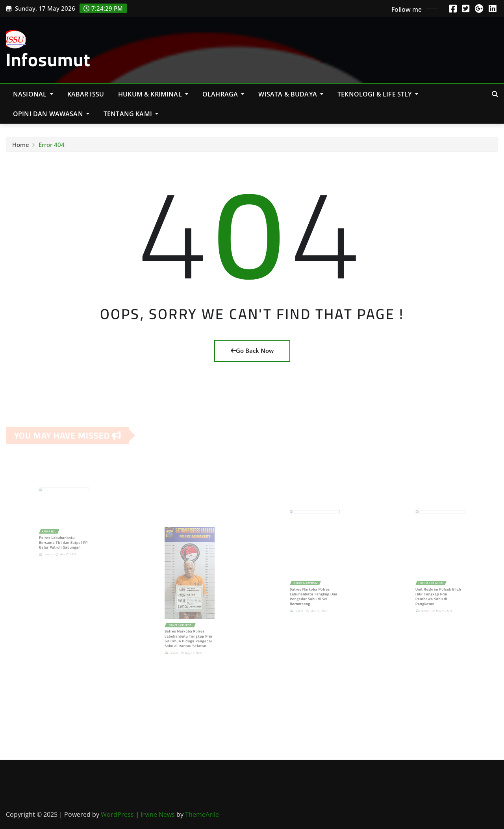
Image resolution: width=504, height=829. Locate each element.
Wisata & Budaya (291, 94)
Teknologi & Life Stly (378, 94)
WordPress (117, 814)
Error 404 (52, 147)
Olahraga (223, 94)
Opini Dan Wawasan (51, 114)
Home (21, 147)
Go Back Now (252, 351)
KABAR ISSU (86, 94)
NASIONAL (33, 94)
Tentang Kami (131, 114)
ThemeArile (202, 814)
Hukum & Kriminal (153, 94)
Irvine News (158, 814)
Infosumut (48, 59)
